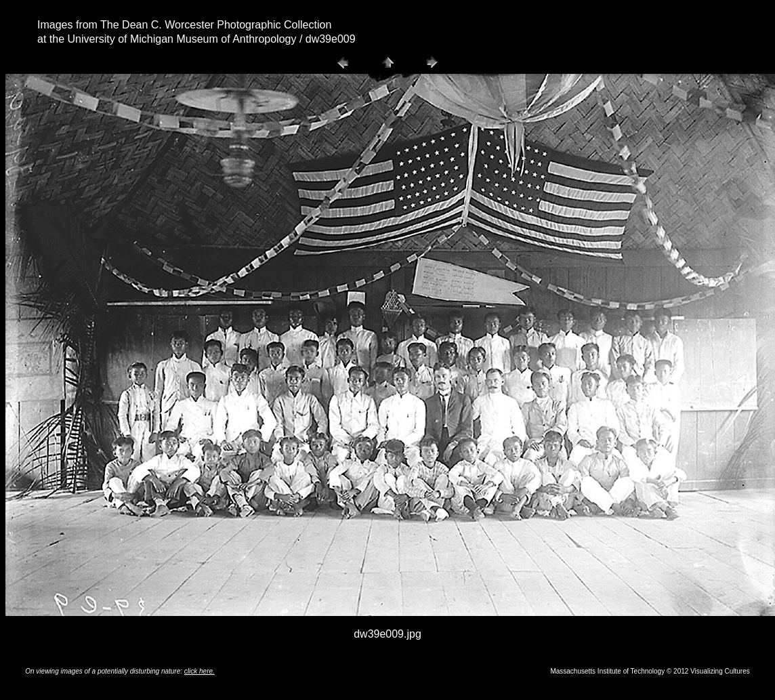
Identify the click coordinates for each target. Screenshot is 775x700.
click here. (200, 671)
